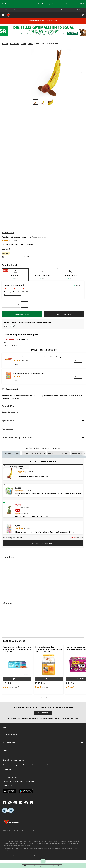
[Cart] (83, 15)
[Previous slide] (3, 4)
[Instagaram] (15, 803)
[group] (48, 511)
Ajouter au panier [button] (22, 314)
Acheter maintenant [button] (64, 314)
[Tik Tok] (31, 803)
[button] (23, 285)
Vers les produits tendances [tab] (58, 453)
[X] (10, 803)
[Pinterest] (26, 803)
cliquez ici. (15, 398)
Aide (43, 727)
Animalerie (14, 43)
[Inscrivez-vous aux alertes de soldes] (16, 257)
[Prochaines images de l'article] (82, 74)
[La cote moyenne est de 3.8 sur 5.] (8, 241)
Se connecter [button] (43, 713)
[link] (10, 241)
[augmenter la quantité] (4, 304)
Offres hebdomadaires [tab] (11, 453)
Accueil (5, 43)
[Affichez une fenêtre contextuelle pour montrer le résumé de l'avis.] (30, 361)
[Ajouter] (78, 361)
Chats (23, 43)
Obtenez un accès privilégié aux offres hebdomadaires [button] (42, 866)
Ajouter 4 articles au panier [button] (43, 543)
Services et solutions (43, 735)
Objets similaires (27, 244)
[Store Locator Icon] (6, 10)
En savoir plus (8, 785)
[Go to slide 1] (35, 102)
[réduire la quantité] (18, 304)
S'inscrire (8, 769)
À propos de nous (43, 742)
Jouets (31, 43)
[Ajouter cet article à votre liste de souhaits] (25, 304)
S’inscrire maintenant (70, 718)
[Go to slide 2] (43, 102)
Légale (43, 750)
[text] (50, 471)
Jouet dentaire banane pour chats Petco (19, 237)
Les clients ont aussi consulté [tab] (34, 453)
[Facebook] (4, 803)
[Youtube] (21, 803)
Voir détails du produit (10, 244)
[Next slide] (83, 4)
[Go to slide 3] (51, 102)
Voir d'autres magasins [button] (12, 295)
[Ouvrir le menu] (3, 15)
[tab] (15, 275)
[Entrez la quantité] (11, 304)
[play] (6, 4)
